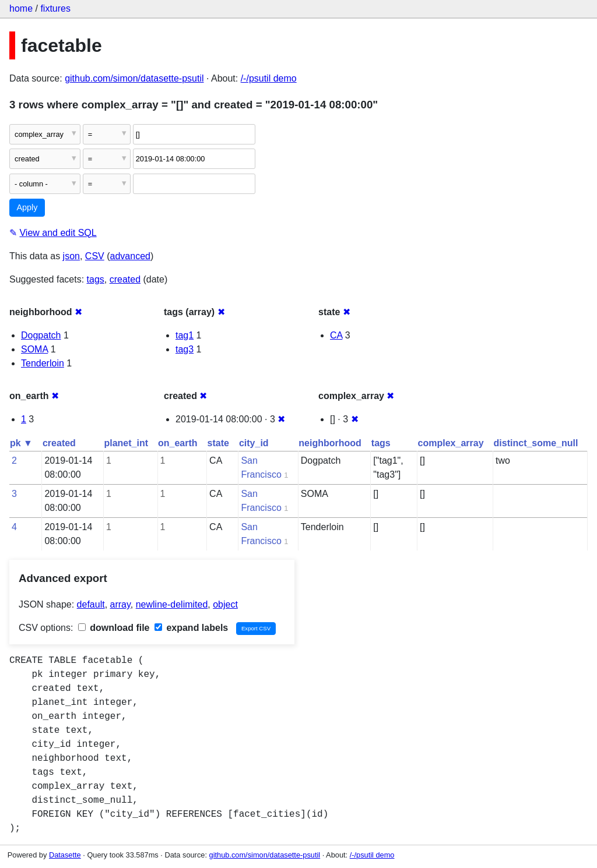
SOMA (34, 349)
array (120, 604)
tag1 (185, 335)
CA (336, 335)
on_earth (178, 443)
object (225, 604)
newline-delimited (172, 604)
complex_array (451, 443)
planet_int (126, 443)
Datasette (65, 855)
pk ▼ (21, 443)
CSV (95, 256)
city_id (254, 443)
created (125, 279)
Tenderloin (43, 363)
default (91, 604)
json (71, 256)
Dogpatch (41, 335)
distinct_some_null (536, 443)
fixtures (55, 8)
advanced (130, 256)
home (21, 8)
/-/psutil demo (269, 78)
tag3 (185, 349)
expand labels (191, 628)
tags (96, 279)
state (218, 443)
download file (114, 628)
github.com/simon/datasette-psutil (134, 78)
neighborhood (330, 443)
